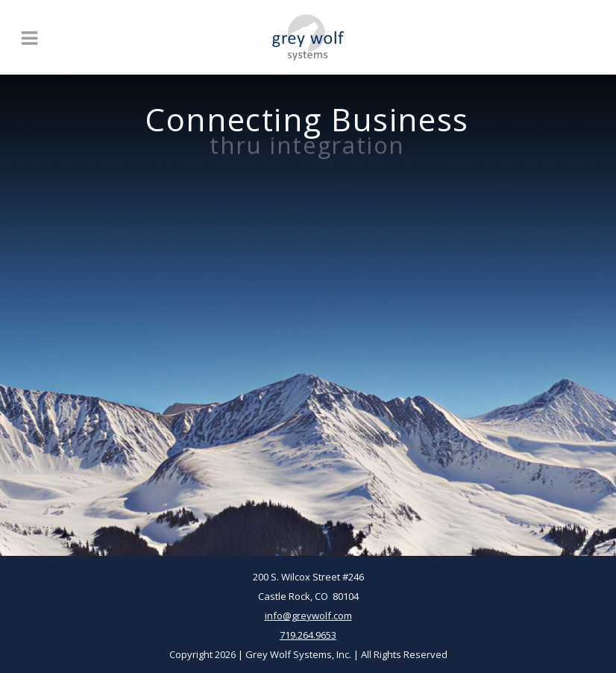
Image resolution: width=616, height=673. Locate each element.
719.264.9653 (308, 635)
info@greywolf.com (308, 616)
